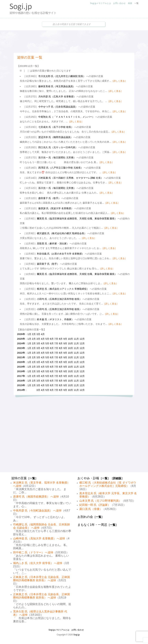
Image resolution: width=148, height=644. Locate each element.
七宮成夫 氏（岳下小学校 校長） (56, 127)
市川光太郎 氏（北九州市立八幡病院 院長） (62, 76)
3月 (38, 334)
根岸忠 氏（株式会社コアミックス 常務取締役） (63, 289)
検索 (130, 3)
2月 (34, 334)
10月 (70, 339)
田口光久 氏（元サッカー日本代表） (58, 147)
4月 (43, 334)
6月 (52, 339)
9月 (65, 339)
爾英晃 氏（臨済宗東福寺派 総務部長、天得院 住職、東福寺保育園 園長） (77, 219)
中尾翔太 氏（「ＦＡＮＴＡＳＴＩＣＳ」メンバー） (66, 117)
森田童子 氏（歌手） (50, 198)
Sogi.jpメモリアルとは (100, 3)
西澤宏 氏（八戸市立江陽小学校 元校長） (61, 168)
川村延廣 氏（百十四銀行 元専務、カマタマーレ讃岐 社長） (71, 178)
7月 (56, 339)
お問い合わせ (119, 3)
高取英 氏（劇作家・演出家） (53, 244)
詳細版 (117, 478)
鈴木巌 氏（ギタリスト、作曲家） (55, 319)
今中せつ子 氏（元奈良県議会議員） (58, 107)
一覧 (136, 3)
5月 (47, 339)
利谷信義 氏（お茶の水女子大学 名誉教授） (61, 254)
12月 (82, 339)
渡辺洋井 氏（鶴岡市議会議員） (56, 137)
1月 (29, 334)
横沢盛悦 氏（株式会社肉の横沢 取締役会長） (62, 233)
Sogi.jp (77, 635)
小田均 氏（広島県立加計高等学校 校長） (59, 299)
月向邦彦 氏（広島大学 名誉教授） (57, 97)
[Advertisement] (74, 42)
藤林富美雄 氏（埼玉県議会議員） (57, 86)
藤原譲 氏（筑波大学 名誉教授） (56, 208)
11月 (76, 339)
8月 (61, 339)
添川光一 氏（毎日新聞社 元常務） (57, 158)
